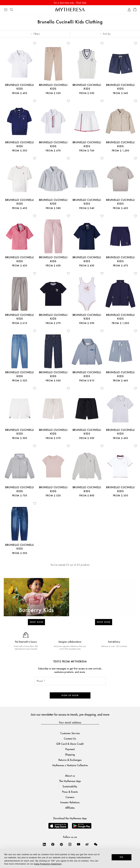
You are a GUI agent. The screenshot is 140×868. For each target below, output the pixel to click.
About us (70, 776)
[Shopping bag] (135, 10)
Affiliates (70, 808)
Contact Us (70, 738)
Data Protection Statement (48, 864)
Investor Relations (70, 802)
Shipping (70, 754)
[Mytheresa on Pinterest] (61, 844)
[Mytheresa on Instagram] (70, 844)
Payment (70, 749)
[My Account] (129, 10)
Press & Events (70, 792)
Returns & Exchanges (70, 760)
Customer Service (70, 733)
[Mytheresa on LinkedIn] (44, 844)
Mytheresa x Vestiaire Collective (70, 765)
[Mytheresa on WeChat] (96, 844)
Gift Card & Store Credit (70, 744)
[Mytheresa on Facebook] (53, 844)
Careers (70, 797)
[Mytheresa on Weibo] (87, 844)
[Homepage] (70, 10)
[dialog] (70, 858)
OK (122, 857)
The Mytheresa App (70, 781)
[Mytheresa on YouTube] (79, 844)
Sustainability (70, 786)
